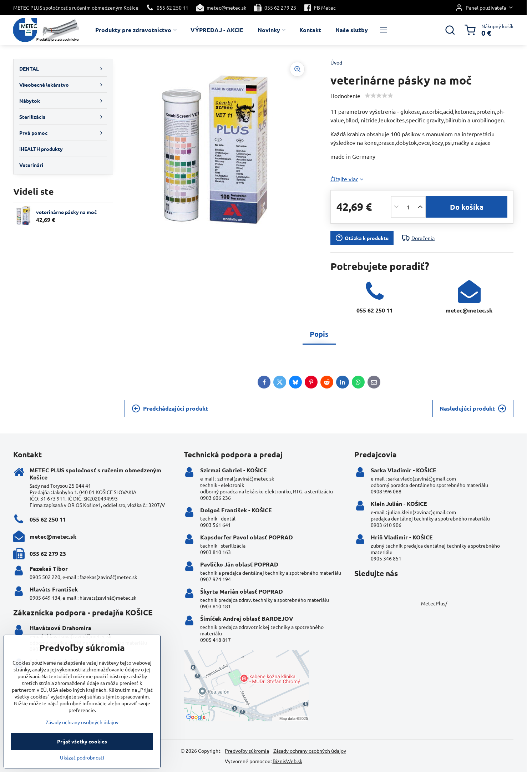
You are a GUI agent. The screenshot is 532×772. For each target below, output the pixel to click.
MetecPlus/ (434, 603)
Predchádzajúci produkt (170, 408)
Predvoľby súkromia (247, 751)
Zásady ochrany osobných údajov (310, 751)
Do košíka (467, 207)
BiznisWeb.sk (287, 761)
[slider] (379, 96)
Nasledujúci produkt (473, 408)
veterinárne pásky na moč (66, 212)
